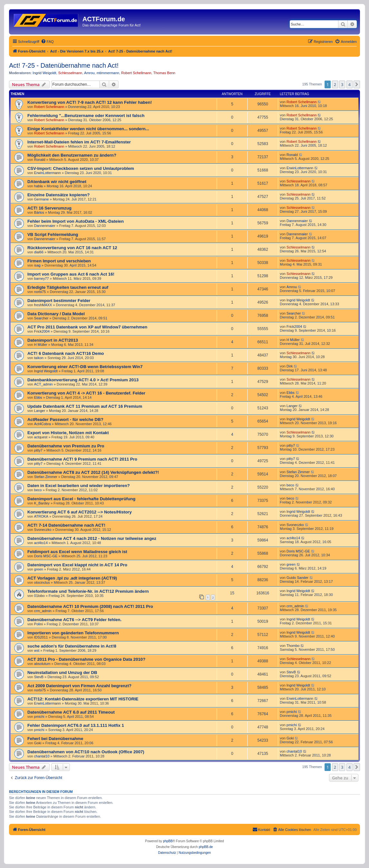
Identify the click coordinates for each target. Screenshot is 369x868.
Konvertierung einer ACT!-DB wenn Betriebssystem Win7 (85, 367)
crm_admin (43, 611)
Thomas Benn (164, 73)
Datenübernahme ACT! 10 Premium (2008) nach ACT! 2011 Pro (90, 606)
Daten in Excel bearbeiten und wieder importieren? (79, 486)
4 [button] (350, 84)
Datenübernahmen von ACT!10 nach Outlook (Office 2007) (86, 752)
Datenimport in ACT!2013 (53, 340)
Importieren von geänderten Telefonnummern (73, 633)
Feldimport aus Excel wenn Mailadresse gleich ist (77, 552)
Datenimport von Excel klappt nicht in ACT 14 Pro (77, 565)
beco (38, 490)
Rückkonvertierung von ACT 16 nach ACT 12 (72, 248)
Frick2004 (42, 331)
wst (37, 650)
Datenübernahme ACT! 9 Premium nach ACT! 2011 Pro (82, 459)
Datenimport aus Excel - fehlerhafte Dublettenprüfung (81, 499)
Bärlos (39, 212)
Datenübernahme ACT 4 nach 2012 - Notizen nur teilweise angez (92, 538)
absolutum (42, 664)
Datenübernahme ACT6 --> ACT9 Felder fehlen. (75, 620)
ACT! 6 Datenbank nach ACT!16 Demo (66, 353)
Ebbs (38, 397)
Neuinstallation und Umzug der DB (62, 673)
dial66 (39, 252)
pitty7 (38, 450)
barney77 (42, 278)
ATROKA (41, 516)
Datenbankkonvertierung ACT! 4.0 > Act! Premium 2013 (83, 380)
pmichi (39, 717)
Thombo (293, 646)
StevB (39, 677)
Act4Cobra (43, 424)
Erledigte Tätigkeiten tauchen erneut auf (68, 287)
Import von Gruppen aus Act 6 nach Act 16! (71, 274)
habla (38, 186)
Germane (42, 199)
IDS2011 (41, 637)
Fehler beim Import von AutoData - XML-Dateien (76, 221)
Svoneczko (43, 530)
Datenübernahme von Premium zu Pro (66, 446)
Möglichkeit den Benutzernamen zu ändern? (72, 155)
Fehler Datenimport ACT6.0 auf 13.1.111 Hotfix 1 (76, 725)
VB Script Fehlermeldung (53, 234)
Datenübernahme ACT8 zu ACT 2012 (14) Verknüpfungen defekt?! (93, 472)
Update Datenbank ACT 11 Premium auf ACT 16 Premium (85, 406)
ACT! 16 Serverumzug (49, 208)
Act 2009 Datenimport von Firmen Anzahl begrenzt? (79, 686)
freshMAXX (43, 305)
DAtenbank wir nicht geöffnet (57, 182)
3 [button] (342, 84)
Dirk (290, 366)
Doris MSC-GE (46, 556)
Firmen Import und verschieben (59, 261)
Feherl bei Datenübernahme (55, 739)
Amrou (89, 73)
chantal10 (42, 756)
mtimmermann (108, 73)
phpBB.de (206, 847)
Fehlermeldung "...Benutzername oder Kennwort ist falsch (86, 116)
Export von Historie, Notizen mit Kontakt (68, 433)
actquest (41, 437)
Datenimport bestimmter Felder (59, 301)
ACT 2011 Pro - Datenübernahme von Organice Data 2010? (86, 659)
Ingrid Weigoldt (44, 73)
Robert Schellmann (136, 73)
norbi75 (40, 292)
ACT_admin (43, 384)
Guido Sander (298, 578)
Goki (38, 743)
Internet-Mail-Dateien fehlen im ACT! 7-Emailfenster (79, 142)
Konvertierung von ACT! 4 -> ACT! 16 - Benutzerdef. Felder (86, 393)
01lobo (39, 596)
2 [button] (335, 84)
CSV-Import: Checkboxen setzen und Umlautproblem (81, 168)
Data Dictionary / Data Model (56, 314)
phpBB (168, 841)
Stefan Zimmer (46, 477)
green (39, 569)
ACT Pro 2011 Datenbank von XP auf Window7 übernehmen (87, 327)
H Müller (41, 345)
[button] (357, 84)
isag (37, 265)
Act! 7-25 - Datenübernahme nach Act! (64, 65)
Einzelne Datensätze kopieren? (58, 195)
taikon (39, 358)
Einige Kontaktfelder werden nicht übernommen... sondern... (88, 129)
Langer (40, 411)
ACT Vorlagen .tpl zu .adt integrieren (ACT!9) (72, 578)
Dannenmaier (45, 226)
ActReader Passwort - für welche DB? (65, 419)
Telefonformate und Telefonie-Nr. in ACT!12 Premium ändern (88, 591)
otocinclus (42, 582)
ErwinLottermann (47, 173)
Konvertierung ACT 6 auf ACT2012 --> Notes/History (80, 512)
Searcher (41, 318)
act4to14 (41, 543)
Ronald (40, 160)
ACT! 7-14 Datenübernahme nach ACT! (66, 525)
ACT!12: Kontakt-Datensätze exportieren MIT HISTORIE (83, 699)
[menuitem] (47, 42)
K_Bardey (42, 503)
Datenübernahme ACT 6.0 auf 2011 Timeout (71, 712)
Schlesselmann (70, 73)
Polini (38, 624)
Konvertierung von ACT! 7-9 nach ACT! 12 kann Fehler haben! (90, 102)
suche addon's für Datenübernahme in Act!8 (72, 646)
